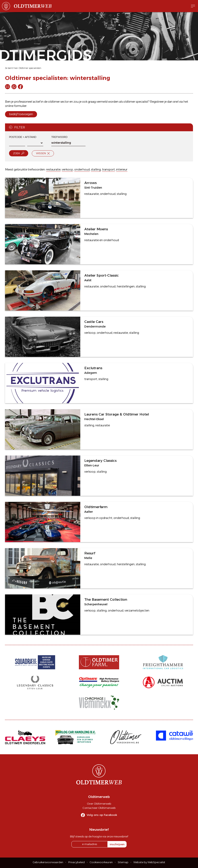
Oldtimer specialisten (30, 68)
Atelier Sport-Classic (102, 275)
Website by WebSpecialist (149, 862)
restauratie (53, 169)
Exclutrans (93, 368)
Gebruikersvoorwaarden (48, 862)
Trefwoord (59, 137)
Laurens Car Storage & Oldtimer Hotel (117, 414)
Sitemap (123, 862)
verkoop (67, 169)
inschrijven (117, 844)
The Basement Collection (106, 599)
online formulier (16, 106)
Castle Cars (94, 322)
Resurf (90, 553)
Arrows (90, 183)
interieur (122, 169)
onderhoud (82, 169)
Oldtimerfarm (96, 507)
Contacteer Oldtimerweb (99, 808)
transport (108, 169)
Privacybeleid (76, 862)
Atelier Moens (96, 229)
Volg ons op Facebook (102, 815)
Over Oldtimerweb (99, 804)
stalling (96, 169)
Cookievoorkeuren (101, 862)
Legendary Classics (100, 461)
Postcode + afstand (23, 137)
